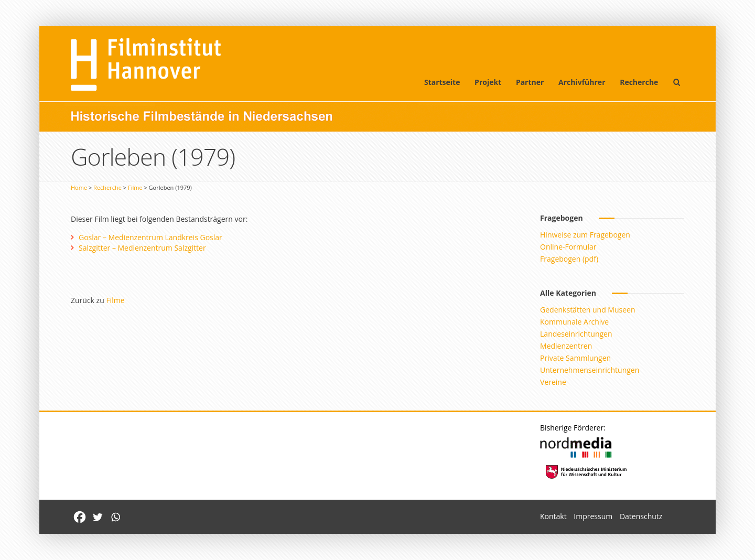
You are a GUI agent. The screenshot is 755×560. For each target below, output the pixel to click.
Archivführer (582, 82)
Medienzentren (566, 346)
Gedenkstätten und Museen (587, 310)
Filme (135, 187)
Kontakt (553, 516)
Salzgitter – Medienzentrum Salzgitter (142, 248)
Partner (530, 82)
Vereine (553, 382)
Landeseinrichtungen (576, 334)
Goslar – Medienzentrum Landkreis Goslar (150, 237)
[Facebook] (80, 517)
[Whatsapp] (115, 517)
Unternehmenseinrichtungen (590, 370)
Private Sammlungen (575, 358)
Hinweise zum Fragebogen (585, 235)
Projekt (488, 82)
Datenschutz (641, 516)
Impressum (593, 516)
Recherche (639, 82)
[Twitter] (98, 517)
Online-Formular (568, 247)
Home (79, 187)
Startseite (442, 82)
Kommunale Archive (574, 322)
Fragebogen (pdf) (569, 259)
